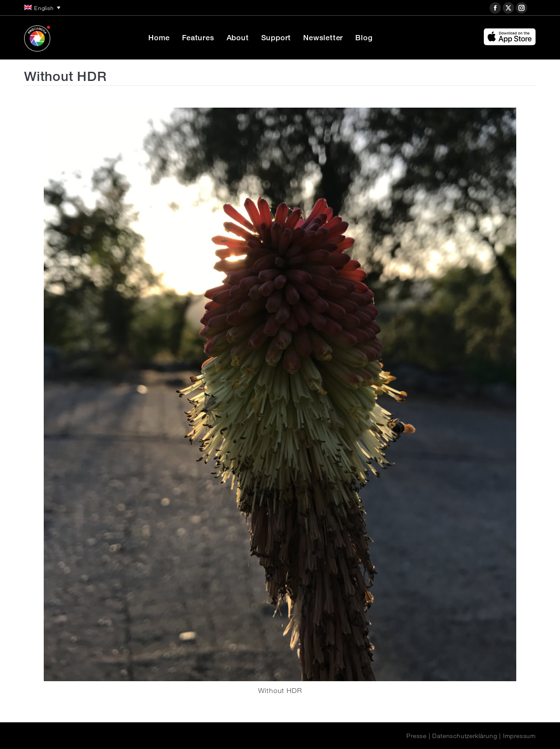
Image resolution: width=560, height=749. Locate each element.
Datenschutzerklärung (465, 736)
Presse (416, 736)
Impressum (520, 736)
